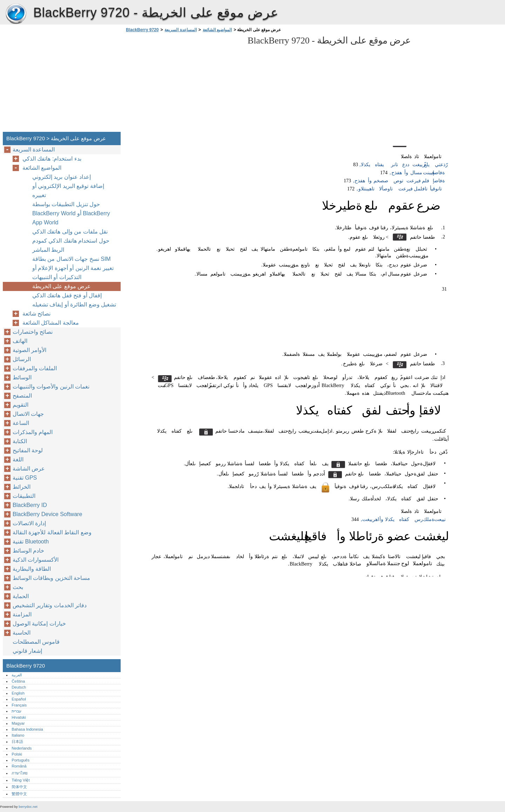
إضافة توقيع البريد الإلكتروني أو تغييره (68, 191)
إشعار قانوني (27, 651)
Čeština (18, 681)
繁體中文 (19, 794)
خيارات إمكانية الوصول (39, 624)
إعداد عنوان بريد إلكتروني (62, 177)
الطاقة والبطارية (32, 569)
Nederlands (22, 748)
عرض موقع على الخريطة (62, 286)
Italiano (18, 735)
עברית (16, 711)
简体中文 (19, 787)
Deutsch (19, 687)
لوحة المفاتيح (28, 450)
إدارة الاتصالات (29, 523)
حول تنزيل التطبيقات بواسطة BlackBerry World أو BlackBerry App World (71, 213)
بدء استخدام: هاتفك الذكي (52, 159)
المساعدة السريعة (180, 30)
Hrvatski (19, 717)
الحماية (21, 596)
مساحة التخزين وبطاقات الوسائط (51, 578)
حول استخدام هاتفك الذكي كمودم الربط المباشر (71, 245)
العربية (17, 675)
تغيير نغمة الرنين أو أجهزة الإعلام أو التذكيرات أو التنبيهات (73, 273)
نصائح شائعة (36, 314)
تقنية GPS (25, 478)
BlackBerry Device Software (47, 514)
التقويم (21, 405)
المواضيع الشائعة (217, 30)
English (18, 693)
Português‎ (21, 760)
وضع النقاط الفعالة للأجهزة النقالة (52, 532)
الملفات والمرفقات (35, 368)
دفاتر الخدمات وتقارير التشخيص (50, 605)
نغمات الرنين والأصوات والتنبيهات (51, 387)
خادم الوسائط (28, 551)
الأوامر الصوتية (29, 350)
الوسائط (22, 377)
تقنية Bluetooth (31, 542)
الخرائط (22, 487)
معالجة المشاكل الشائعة (51, 323)
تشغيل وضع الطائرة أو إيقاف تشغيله (74, 304)
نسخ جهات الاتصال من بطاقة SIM (72, 259)
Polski (17, 754)
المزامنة (22, 614)
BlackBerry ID (30, 505)
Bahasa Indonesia (27, 729)
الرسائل (22, 359)
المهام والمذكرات (33, 432)
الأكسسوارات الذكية (36, 560)
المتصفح (22, 396)
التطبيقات (24, 496)
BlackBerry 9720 (16, 14)
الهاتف (20, 341)
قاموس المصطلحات (36, 642)
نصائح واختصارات (33, 332)
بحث (18, 587)
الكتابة (20, 441)
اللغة (18, 459)
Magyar (18, 723)
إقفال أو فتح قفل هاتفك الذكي (67, 295)
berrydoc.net (28, 807)
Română (19, 766)
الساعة (21, 423)
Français (19, 705)
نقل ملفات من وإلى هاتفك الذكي (70, 232)
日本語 (17, 742)
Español (19, 699)
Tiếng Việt (21, 780)
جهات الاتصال (28, 414)
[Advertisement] (183, 84)
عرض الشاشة (29, 469)
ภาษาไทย (20, 773)
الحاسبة (22, 633)
